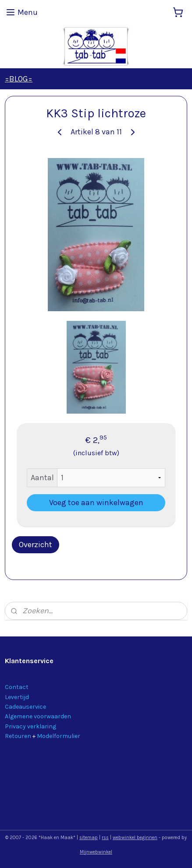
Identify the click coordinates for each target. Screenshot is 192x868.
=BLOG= (19, 79)
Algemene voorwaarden (38, 716)
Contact (17, 687)
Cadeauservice (25, 707)
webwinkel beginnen (135, 838)
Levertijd (17, 697)
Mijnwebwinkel (96, 852)
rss (105, 838)
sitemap (89, 838)
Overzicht (36, 545)
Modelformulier (59, 736)
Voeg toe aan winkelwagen (96, 503)
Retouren (18, 736)
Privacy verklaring (30, 726)
